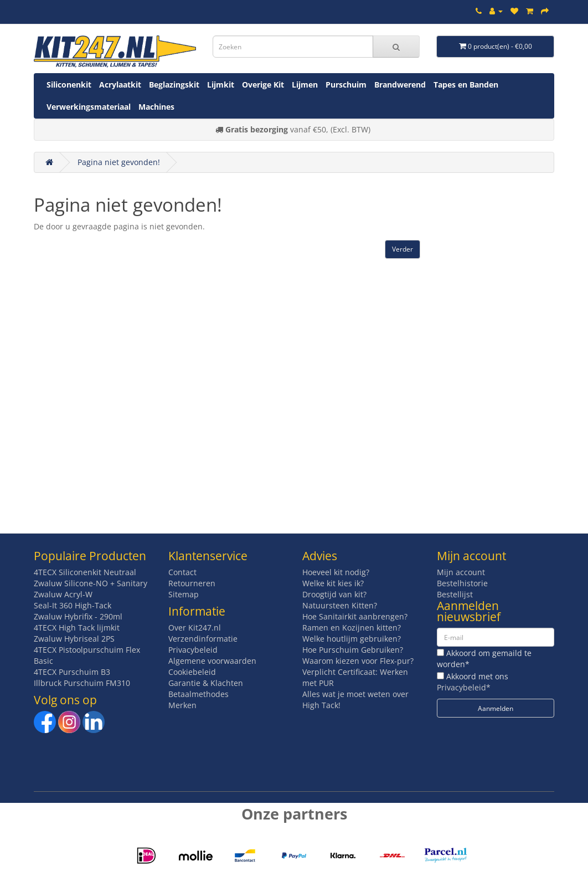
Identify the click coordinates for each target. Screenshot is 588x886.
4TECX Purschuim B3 (72, 672)
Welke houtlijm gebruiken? (352, 639)
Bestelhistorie (462, 583)
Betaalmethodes (198, 694)
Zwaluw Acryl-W (63, 594)
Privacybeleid (193, 650)
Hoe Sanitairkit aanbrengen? (355, 616)
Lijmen (305, 84)
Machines (156, 107)
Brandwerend (400, 84)
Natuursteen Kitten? (340, 605)
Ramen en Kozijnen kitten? (352, 628)
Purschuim (346, 84)
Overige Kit (263, 84)
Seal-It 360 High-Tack (73, 605)
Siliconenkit (69, 84)
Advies (320, 556)
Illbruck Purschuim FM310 (82, 683)
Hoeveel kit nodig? (336, 572)
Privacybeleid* (464, 687)
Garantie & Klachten (206, 683)
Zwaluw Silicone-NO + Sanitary (91, 583)
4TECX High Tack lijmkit (77, 628)
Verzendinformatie (203, 639)
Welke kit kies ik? (333, 583)
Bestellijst (455, 594)
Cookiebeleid (192, 672)
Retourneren (192, 583)
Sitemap (184, 594)
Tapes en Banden (466, 84)
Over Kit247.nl (195, 628)
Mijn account (461, 572)
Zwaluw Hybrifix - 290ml (78, 616)
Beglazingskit (174, 84)
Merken (182, 705)
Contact (182, 572)
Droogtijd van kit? (334, 594)
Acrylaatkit (120, 84)
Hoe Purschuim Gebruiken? (353, 650)
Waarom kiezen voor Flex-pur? (358, 661)
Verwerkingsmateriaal (89, 107)
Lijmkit (221, 84)
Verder (403, 249)
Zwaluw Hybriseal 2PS (74, 639)
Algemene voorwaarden (212, 661)
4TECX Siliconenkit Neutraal (85, 572)
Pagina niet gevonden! (119, 162)
